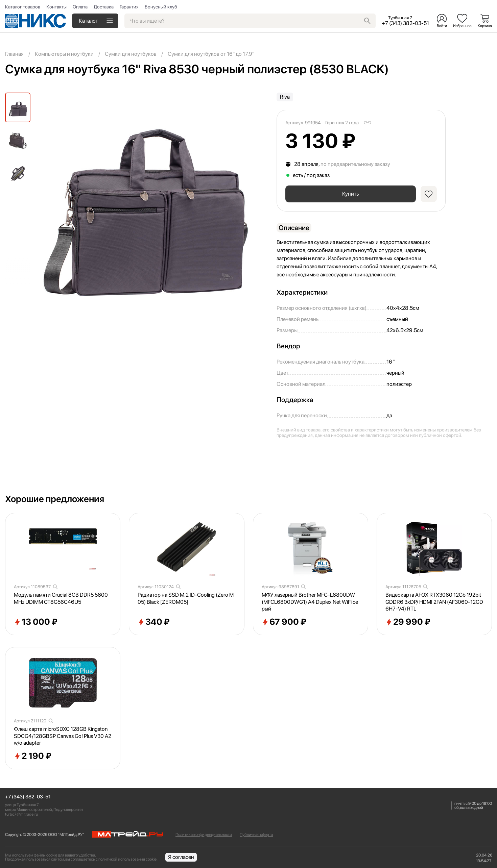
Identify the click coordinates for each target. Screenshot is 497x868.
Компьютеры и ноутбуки (64, 54)
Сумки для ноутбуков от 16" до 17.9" (211, 54)
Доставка (104, 7)
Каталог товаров (23, 7)
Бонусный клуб (161, 7)
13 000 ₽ (36, 622)
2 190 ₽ (33, 756)
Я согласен (181, 857)
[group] (144, 197)
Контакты (56, 7)
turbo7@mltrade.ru (21, 814)
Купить (350, 194)
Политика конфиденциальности (204, 835)
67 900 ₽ (284, 622)
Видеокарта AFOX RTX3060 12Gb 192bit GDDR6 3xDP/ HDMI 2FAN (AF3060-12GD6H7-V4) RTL (434, 602)
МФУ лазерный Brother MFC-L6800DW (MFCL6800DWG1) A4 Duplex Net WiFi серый (310, 602)
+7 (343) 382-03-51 (28, 797)
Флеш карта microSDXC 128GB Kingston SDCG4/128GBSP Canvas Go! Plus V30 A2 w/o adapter (63, 736)
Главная (14, 54)
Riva (285, 97)
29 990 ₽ (408, 622)
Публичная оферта (256, 835)
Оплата (80, 7)
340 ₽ (154, 622)
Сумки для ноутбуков (131, 54)
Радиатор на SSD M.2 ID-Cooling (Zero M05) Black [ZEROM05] (186, 598)
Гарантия (129, 7)
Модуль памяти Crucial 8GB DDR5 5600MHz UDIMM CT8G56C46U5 (61, 598)
